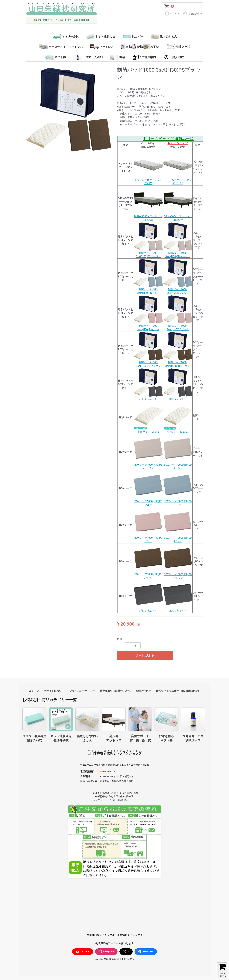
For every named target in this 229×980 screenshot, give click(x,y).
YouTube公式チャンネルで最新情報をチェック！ (114, 935)
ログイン (172, 13)
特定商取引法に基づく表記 (115, 691)
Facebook (146, 952)
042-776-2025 (107, 771)
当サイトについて (54, 691)
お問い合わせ (143, 691)
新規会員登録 (192, 13)
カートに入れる (145, 655)
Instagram (106, 952)
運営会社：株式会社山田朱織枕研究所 (177, 691)
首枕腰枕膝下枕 (140, 47)
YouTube (83, 952)
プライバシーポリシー (82, 691)
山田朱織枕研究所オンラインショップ (114, 753)
